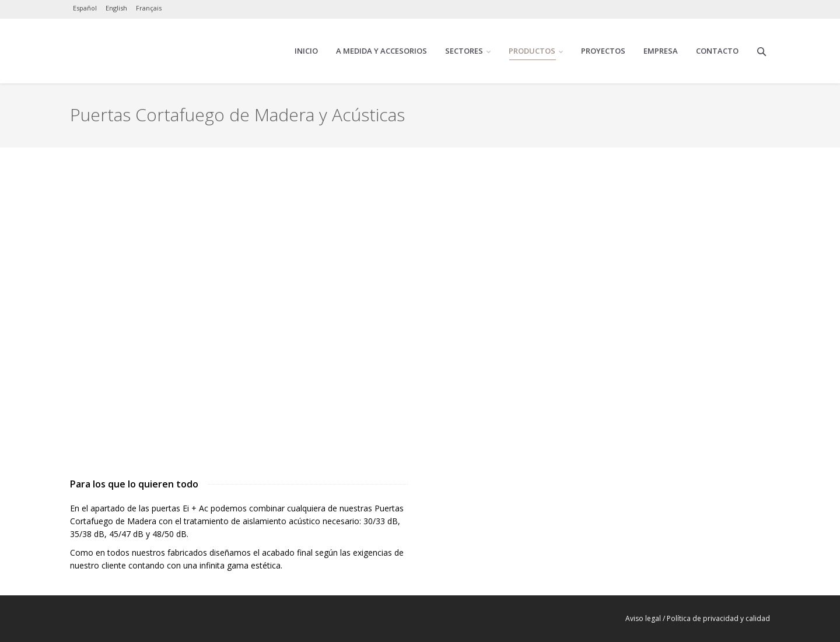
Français (149, 8)
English (116, 8)
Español (85, 8)
